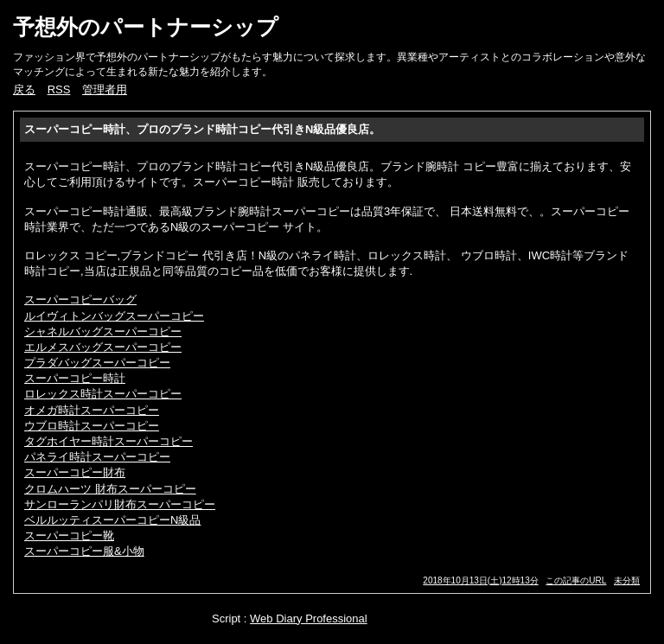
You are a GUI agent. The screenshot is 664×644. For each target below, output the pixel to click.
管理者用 (105, 89)
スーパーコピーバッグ (80, 300)
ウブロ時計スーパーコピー (92, 426)
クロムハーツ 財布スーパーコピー (110, 489)
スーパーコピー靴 (69, 536)
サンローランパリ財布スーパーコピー (120, 504)
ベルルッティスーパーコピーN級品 (112, 520)
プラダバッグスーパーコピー (97, 363)
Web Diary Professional (309, 618)
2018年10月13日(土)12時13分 (480, 580)
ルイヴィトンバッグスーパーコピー (114, 316)
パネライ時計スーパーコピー (97, 457)
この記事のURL (576, 580)
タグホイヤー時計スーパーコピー (109, 441)
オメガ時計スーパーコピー (92, 410)
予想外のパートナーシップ (146, 27)
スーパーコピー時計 (75, 378)
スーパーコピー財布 (75, 472)
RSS (59, 89)
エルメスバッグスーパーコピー (103, 347)
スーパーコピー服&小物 (84, 551)
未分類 (627, 580)
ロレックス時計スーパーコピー (103, 394)
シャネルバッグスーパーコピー (103, 332)
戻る (24, 89)
